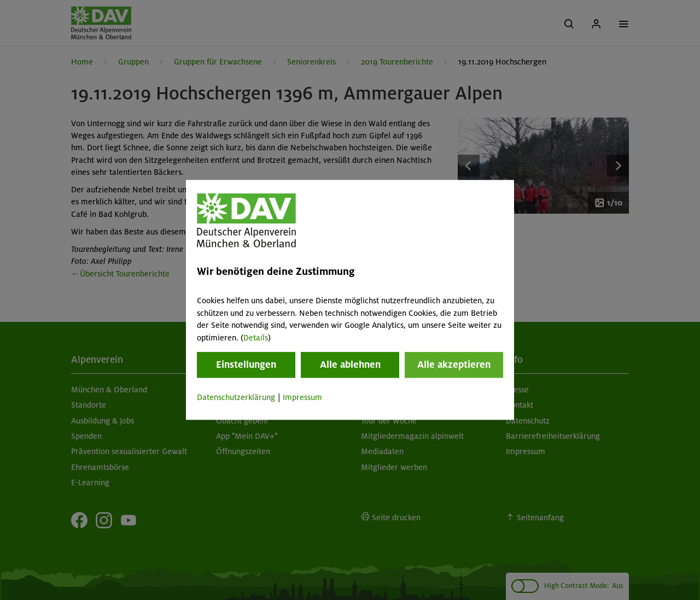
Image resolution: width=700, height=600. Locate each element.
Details (256, 338)
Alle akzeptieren (454, 364)
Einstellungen (246, 364)
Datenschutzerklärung (236, 397)
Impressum (302, 397)
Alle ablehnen (350, 364)
